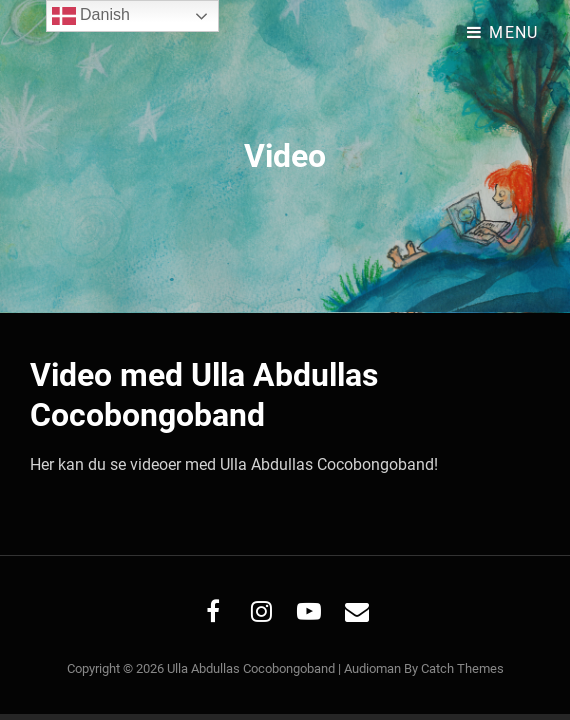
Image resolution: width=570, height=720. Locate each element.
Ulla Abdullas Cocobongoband (251, 668)
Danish (91, 16)
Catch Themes (462, 668)
